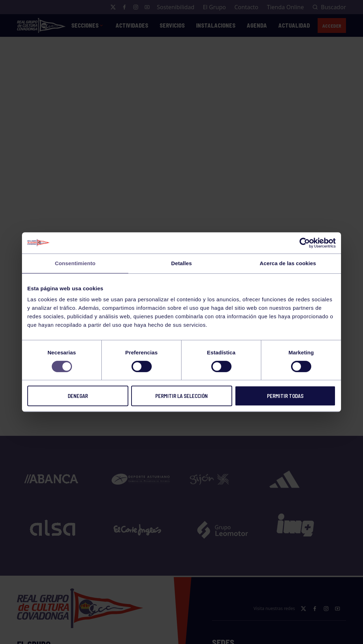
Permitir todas (285, 396)
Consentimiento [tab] (75, 263)
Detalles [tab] (181, 263)
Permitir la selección (181, 396)
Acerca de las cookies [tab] (288, 263)
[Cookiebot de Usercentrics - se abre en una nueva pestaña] (305, 243)
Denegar (78, 396)
